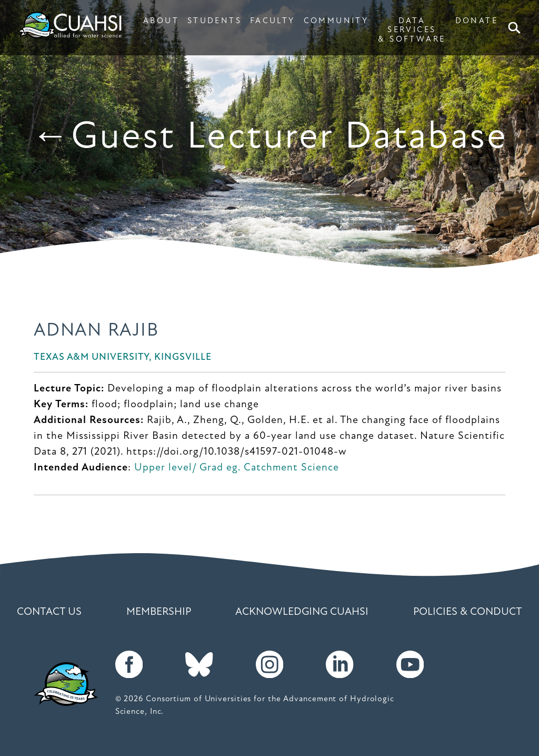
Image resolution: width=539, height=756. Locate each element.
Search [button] (516, 28)
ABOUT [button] (161, 21)
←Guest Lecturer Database (270, 138)
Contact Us (49, 612)
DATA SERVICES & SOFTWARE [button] (412, 30)
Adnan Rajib (96, 331)
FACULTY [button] (273, 21)
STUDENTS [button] (214, 21)
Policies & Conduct (468, 612)
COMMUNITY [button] (336, 21)
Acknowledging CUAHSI (302, 612)
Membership (159, 612)
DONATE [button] (477, 21)
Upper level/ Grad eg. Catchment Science (237, 468)
